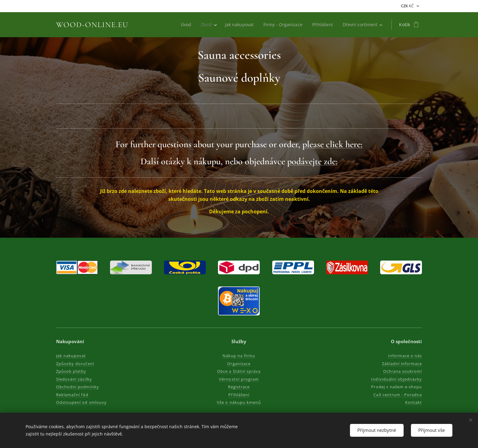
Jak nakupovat (71, 356)
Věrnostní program (239, 379)
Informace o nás (405, 356)
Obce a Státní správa (239, 371)
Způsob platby (71, 371)
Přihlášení (239, 395)
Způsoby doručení (75, 364)
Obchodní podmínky (78, 387)
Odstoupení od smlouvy (81, 402)
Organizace (239, 364)
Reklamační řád (72, 395)
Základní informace (402, 364)
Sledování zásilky (74, 379)
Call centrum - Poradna (398, 395)
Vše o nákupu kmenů (239, 402)
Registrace (239, 387)
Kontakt (414, 402)
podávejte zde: (312, 161)
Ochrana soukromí (402, 371)
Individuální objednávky (396, 379)
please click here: (332, 144)
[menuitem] (184, 25)
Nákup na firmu (239, 356)
